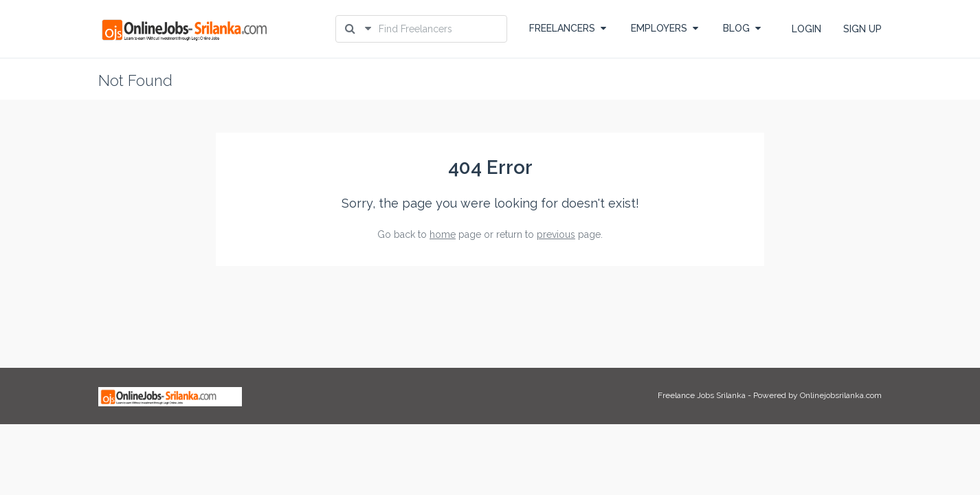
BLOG (742, 28)
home (443, 234)
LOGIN (806, 29)
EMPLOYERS (665, 28)
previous (556, 234)
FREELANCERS (568, 28)
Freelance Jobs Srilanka (702, 395)
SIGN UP (862, 29)
